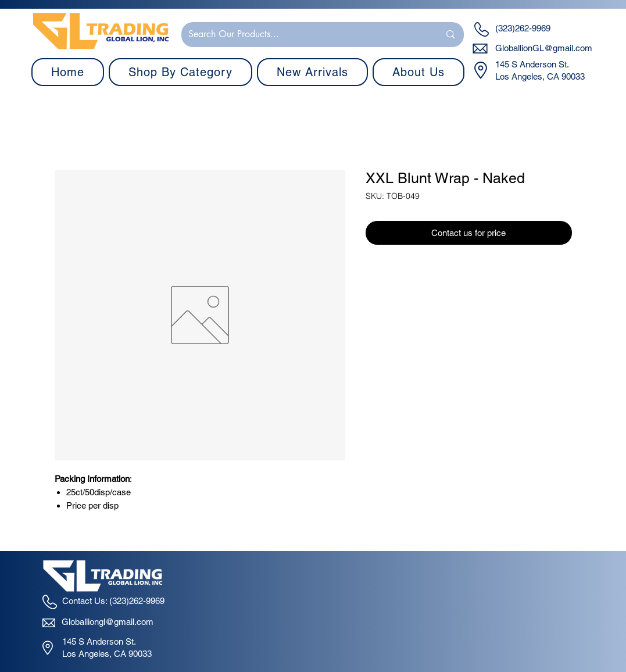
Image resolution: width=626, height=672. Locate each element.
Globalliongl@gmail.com (108, 622)
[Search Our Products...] (305, 35)
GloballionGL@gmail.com (544, 48)
